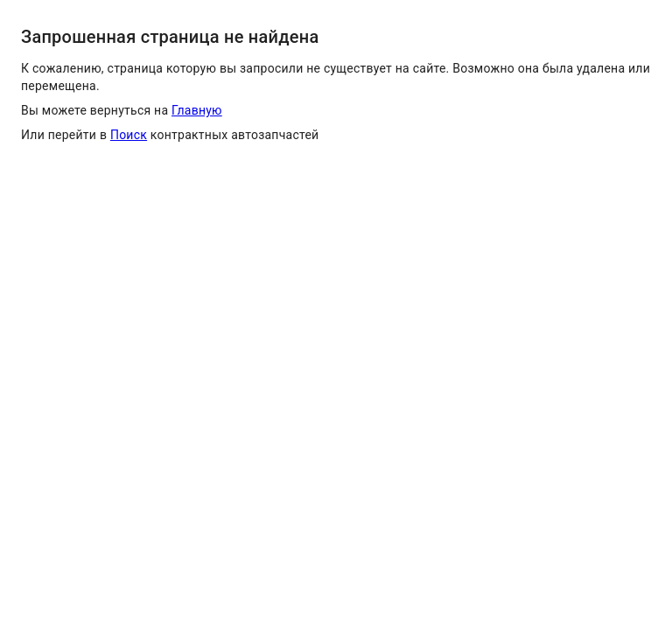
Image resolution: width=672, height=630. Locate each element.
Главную (197, 110)
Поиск (129, 135)
